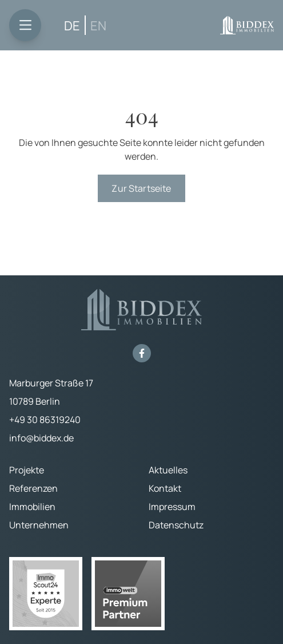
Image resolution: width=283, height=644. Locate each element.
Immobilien (32, 507)
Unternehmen (39, 525)
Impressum (172, 507)
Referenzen (33, 488)
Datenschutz (176, 525)
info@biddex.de (41, 438)
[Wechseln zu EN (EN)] (98, 25)
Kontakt (165, 488)
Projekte (27, 470)
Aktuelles (168, 470)
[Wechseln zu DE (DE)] (72, 25)
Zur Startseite (141, 188)
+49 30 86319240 (45, 420)
